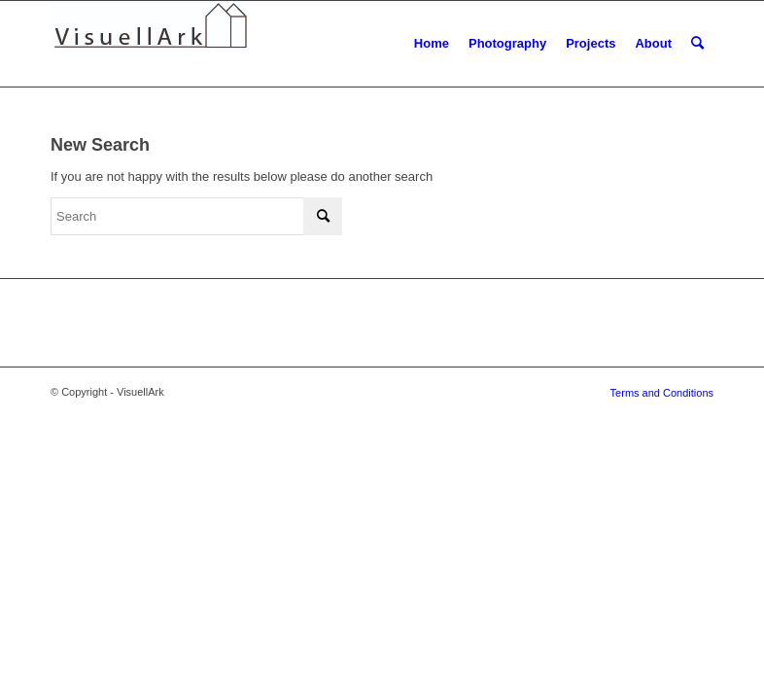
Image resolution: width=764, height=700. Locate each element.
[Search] (697, 44)
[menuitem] (432, 44)
